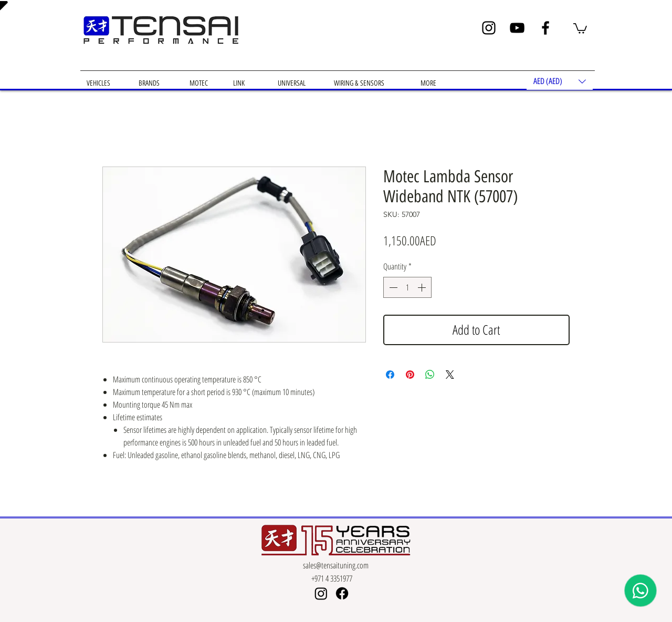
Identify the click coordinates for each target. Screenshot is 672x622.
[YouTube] (517, 28)
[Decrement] (392, 287)
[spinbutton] (407, 287)
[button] (580, 28)
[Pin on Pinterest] (410, 375)
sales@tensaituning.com (336, 565)
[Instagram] (489, 28)
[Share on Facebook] (390, 375)
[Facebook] (545, 28)
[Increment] (423, 287)
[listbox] (560, 81)
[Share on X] (450, 375)
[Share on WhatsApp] (430, 375)
